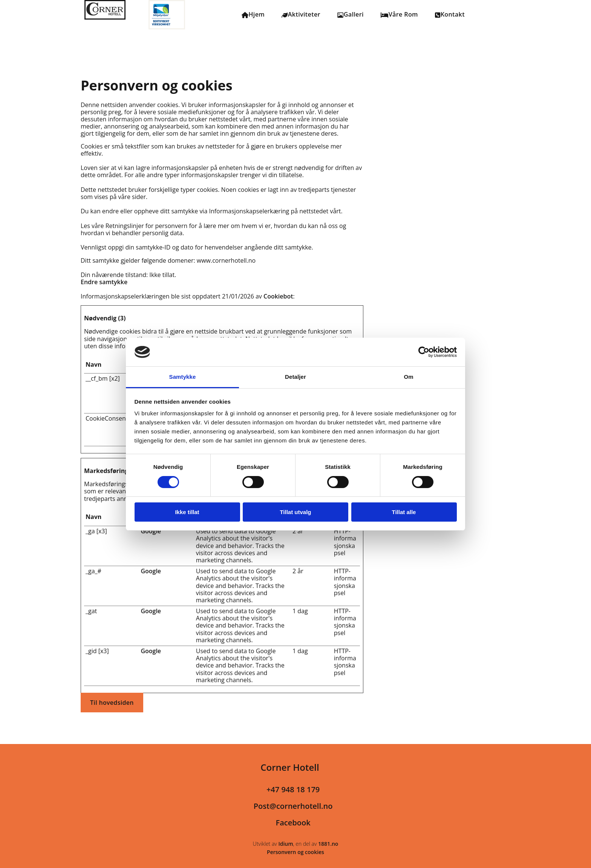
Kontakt (451, 15)
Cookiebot (278, 297)
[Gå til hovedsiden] (105, 17)
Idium (286, 844)
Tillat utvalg (295, 512)
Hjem (253, 15)
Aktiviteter (301, 15)
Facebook (293, 823)
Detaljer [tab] (295, 377)
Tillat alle (404, 512)
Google (151, 531)
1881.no (328, 844)
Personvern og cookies (295, 852)
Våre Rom (400, 15)
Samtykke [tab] (183, 377)
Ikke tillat (187, 512)
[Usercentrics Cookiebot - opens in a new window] (424, 352)
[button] (112, 703)
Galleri (351, 15)
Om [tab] (408, 377)
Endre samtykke (104, 282)
